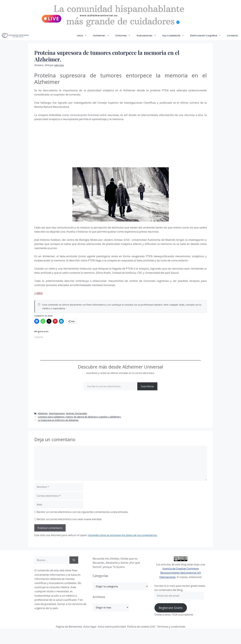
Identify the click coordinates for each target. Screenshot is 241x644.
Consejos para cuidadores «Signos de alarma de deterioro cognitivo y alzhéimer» (79, 417)
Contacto (232, 35)
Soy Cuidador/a (175, 36)
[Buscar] (74, 560)
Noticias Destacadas (76, 413)
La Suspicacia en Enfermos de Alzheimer (58, 420)
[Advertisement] (57, 146)
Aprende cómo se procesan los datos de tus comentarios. (123, 535)
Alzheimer (103, 36)
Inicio (83, 36)
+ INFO (38, 293)
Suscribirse (147, 386)
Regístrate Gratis (171, 608)
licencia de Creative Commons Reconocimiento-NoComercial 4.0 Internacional (180, 573)
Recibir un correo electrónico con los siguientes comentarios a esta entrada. (83, 512)
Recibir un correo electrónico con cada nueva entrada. (69, 519)
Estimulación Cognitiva (207, 36)
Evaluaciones (148, 36)
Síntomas (124, 36)
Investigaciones (57, 413)
